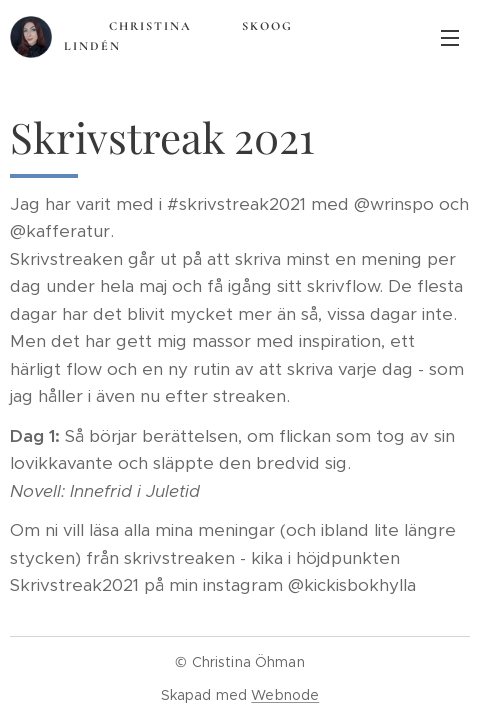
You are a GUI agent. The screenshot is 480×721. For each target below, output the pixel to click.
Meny (450, 38)
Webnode (285, 695)
